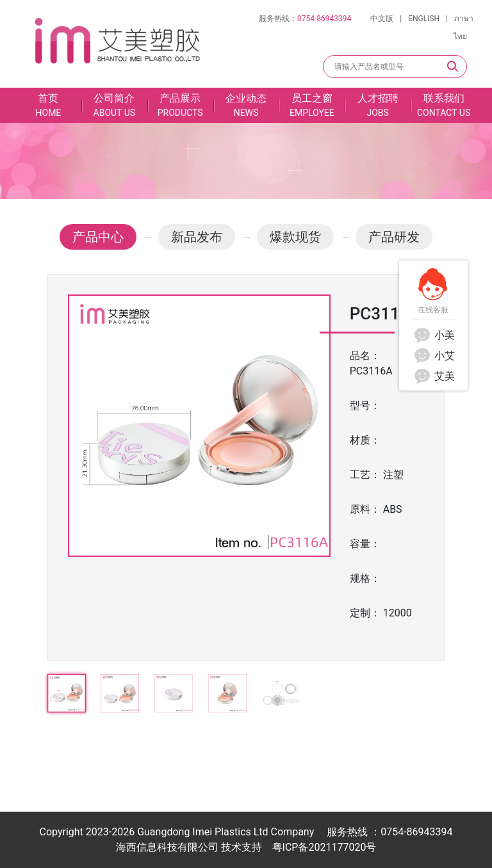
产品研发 (394, 237)
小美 (433, 335)
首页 (48, 106)
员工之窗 (312, 106)
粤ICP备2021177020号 (324, 847)
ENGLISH (424, 19)
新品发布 (197, 237)
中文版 (382, 19)
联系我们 (444, 106)
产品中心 (98, 237)
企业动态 (246, 106)
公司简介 (114, 106)
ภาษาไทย (463, 28)
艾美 (433, 376)
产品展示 (180, 106)
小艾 (433, 356)
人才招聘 (378, 106)
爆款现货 (295, 237)
